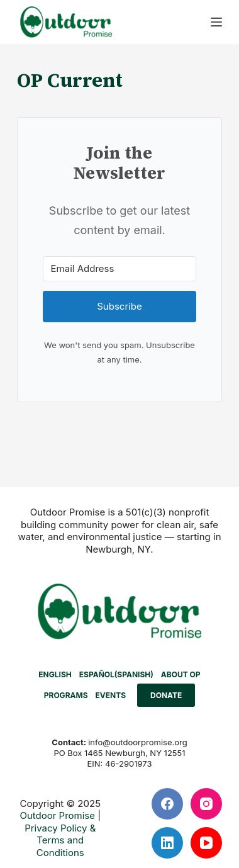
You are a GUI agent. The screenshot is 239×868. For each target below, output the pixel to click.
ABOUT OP (181, 674)
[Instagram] (206, 804)
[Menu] (216, 22)
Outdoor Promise (57, 815)
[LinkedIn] (167, 843)
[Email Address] (120, 269)
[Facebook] (167, 804)
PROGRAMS (66, 695)
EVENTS (111, 695)
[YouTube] (206, 843)
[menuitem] (55, 675)
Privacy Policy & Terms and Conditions (60, 840)
